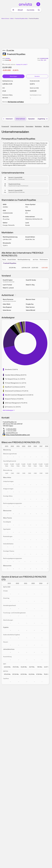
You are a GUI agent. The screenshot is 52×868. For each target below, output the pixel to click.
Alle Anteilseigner (9, 410)
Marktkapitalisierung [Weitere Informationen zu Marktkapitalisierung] (8, 81)
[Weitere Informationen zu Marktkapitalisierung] (7, 84)
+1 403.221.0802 (10, 429)
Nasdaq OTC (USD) (22, 65)
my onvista (31, 10)
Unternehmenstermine (17, 126)
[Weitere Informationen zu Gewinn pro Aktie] (33, 91)
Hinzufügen (14, 76)
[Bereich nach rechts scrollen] (47, 119)
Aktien (12, 19)
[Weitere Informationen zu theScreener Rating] (6, 98)
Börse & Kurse (5, 19)
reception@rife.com (10, 433)
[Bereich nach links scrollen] (4, 119)
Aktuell (20, 10)
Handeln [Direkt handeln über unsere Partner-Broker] (37, 76)
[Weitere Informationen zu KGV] (4, 91)
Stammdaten (30, 126)
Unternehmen (20, 119)
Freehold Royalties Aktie (21, 19)
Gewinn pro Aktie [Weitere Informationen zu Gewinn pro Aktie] (34, 88)
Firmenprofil (5, 126)
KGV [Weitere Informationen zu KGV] (4, 88)
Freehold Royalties (34, 19)
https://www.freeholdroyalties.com (16, 435)
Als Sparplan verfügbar (16, 102)
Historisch (9, 119)
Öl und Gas (10, 50)
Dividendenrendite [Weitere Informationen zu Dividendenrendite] (35, 81)
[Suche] (39, 10)
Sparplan (31, 119)
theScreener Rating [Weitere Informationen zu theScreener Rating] (7, 95)
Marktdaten (38, 126)
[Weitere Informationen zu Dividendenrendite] (32, 84)
